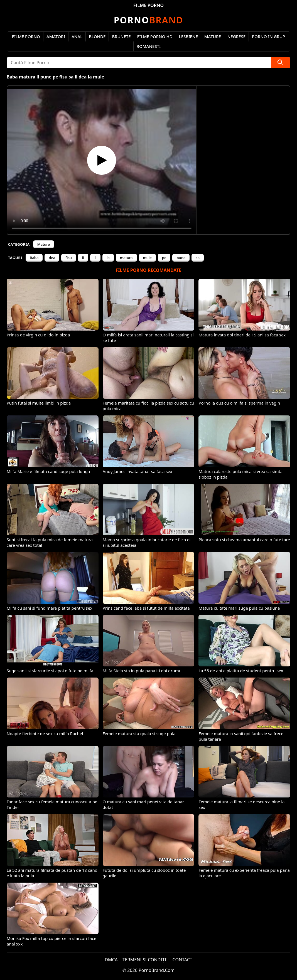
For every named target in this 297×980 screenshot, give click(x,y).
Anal (77, 36)
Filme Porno (26, 36)
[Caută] (281, 63)
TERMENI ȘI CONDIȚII (145, 960)
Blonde (97, 36)
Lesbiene (188, 36)
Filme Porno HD (155, 36)
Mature (213, 36)
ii (83, 258)
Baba (34, 258)
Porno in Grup (268, 36)
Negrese (236, 36)
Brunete (121, 36)
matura (126, 258)
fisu (69, 258)
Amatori (56, 36)
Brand (148, 20)
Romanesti (149, 46)
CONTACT (182, 960)
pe (164, 258)
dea (52, 258)
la (108, 258)
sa (198, 258)
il (95, 258)
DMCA (111, 960)
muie (147, 258)
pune (181, 258)
